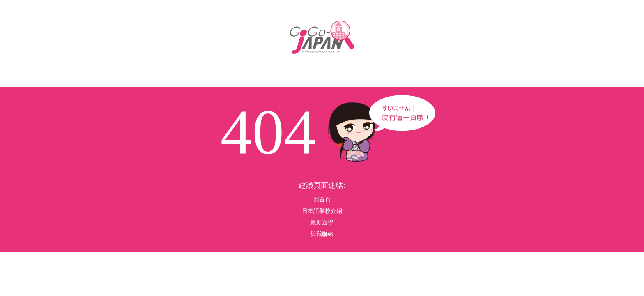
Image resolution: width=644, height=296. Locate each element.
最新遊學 (322, 223)
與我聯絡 (322, 234)
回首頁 (322, 200)
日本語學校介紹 (322, 211)
